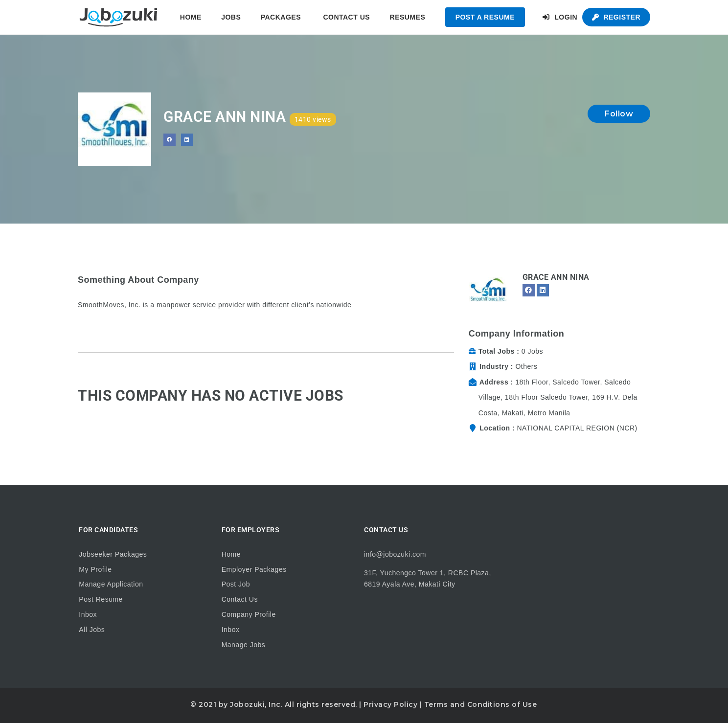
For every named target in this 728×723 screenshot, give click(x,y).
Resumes (408, 17)
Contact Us (346, 17)
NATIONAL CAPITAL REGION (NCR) (577, 428)
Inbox (88, 614)
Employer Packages (254, 569)
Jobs (231, 17)
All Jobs (92, 630)
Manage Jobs (244, 645)
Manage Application (111, 584)
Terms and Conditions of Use (481, 704)
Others (526, 366)
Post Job (236, 584)
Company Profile (249, 614)
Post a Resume (485, 17)
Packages (281, 17)
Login (560, 17)
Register (616, 17)
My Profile (95, 569)
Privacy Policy (390, 704)
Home (191, 17)
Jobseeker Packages (113, 554)
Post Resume (101, 599)
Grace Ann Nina (556, 277)
